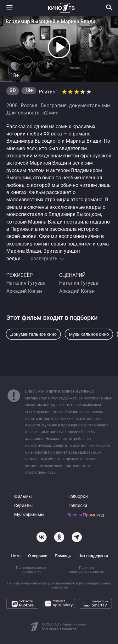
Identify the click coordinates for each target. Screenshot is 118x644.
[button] (59, 47)
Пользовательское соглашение (31, 570)
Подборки (78, 496)
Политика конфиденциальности (87, 570)
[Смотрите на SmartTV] (95, 604)
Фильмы (23, 496)
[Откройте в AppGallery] (59, 604)
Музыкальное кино (89, 334)
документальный (89, 106)
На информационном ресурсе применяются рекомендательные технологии (59, 585)
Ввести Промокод (86, 515)
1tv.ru (15, 556)
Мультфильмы (29, 515)
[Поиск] (109, 7)
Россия (29, 106)
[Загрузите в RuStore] (23, 604)
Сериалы (23, 506)
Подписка (77, 506)
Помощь (63, 556)
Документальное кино (33, 334)
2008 (12, 106)
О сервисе (38, 556)
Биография (54, 106)
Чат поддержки (93, 556)
